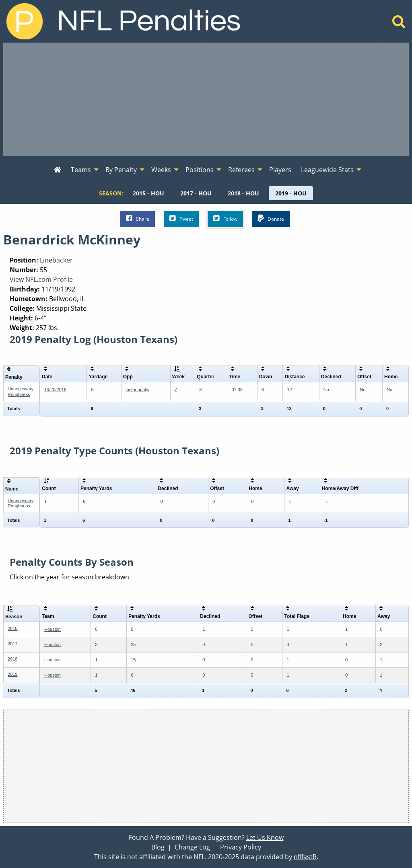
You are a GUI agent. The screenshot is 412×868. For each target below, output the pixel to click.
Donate (271, 219)
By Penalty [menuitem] (121, 170)
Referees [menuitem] (241, 170)
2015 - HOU (148, 193)
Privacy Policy (241, 847)
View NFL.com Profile (41, 279)
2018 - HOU (243, 193)
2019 (12, 674)
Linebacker (56, 260)
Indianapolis (137, 390)
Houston (53, 629)
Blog (158, 847)
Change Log (192, 847)
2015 (12, 628)
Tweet (181, 219)
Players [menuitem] (280, 170)
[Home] (399, 24)
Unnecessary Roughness (21, 391)
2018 (12, 659)
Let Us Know (265, 837)
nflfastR (305, 857)
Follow (225, 219)
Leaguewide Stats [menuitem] (327, 170)
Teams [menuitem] (81, 170)
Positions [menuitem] (200, 170)
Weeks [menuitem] (161, 170)
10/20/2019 (55, 390)
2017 (12, 644)
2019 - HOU (291, 193)
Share (138, 219)
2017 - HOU (196, 193)
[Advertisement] (206, 99)
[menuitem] (57, 170)
